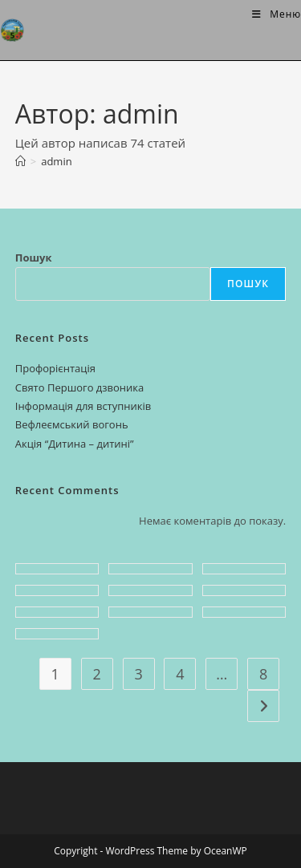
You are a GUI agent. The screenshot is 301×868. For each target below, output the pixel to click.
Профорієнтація (55, 368)
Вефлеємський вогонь (72, 424)
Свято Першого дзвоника (80, 387)
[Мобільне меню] (277, 14)
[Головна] (20, 161)
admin (56, 161)
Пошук (34, 258)
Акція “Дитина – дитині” (75, 444)
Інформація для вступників (83, 406)
